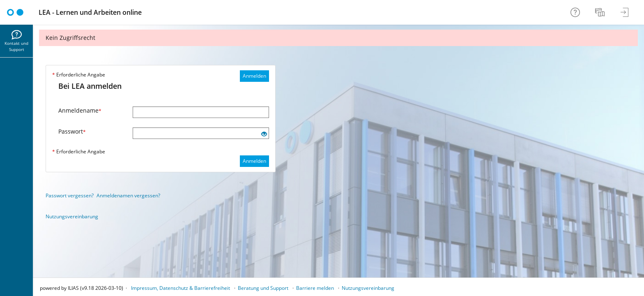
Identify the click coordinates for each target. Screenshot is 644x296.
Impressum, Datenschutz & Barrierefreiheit (181, 288)
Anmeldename (80, 110)
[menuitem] (601, 12)
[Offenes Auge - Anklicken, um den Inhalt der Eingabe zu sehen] (264, 134)
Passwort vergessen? (70, 195)
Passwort (72, 131)
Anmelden (254, 76)
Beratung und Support (263, 288)
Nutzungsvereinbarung (72, 216)
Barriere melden (315, 288)
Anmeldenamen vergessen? (128, 195)
